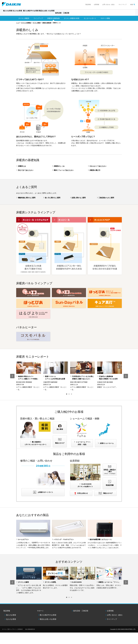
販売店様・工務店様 (76, 14)
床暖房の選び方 (95, 170)
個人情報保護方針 (30, 629)
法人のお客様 (11, 619)
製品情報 (88, 5)
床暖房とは (22, 166)
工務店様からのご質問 (106, 198)
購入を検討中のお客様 (48, 615)
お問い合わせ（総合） (109, 5)
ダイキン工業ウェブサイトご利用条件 (12, 629)
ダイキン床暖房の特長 (72, 18)
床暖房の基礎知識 (53, 18)
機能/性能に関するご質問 (27, 198)
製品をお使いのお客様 (48, 619)
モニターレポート (90, 18)
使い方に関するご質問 (53, 198)
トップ (18, 23)
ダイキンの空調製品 (26, 23)
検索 (132, 5)
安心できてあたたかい (26, 170)
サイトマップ (123, 5)
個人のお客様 (11, 615)
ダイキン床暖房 (24, 18)
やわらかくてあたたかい (98, 166)
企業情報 (96, 5)
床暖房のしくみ (59, 166)
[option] (29, 376)
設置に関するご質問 (79, 198)
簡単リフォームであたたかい (64, 170)
